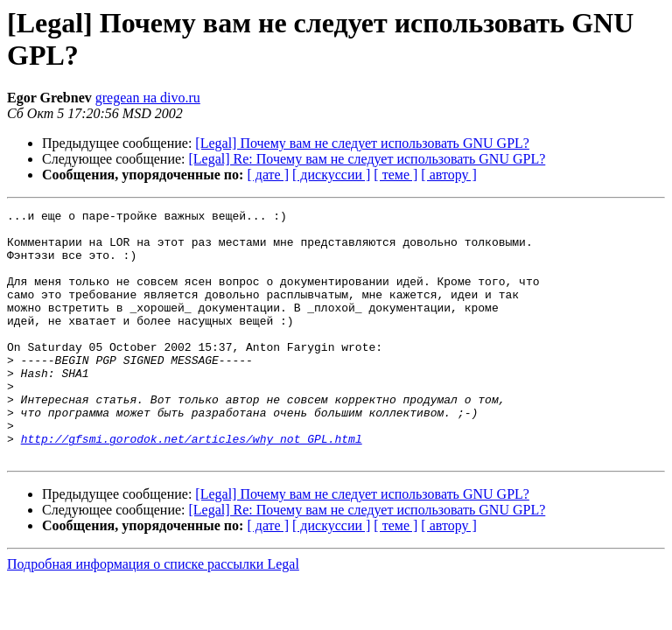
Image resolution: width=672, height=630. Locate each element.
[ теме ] (395, 175)
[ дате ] (268, 175)
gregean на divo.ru (148, 98)
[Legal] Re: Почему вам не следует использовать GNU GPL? (367, 159)
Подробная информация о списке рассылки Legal (153, 614)
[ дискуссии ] (331, 175)
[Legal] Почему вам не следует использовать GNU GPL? (362, 143)
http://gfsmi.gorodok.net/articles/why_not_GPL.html (192, 486)
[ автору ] (448, 175)
